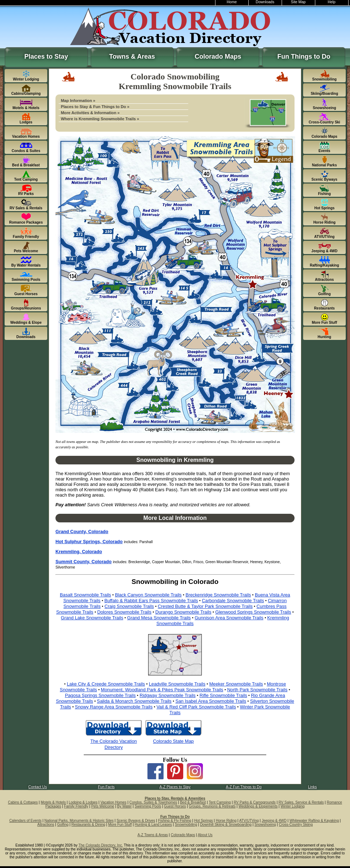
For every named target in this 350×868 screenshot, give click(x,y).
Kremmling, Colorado (79, 552)
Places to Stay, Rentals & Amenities (175, 798)
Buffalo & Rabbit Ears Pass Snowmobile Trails (151, 601)
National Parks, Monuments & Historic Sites (79, 821)
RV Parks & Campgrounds (255, 802)
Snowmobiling (186, 825)
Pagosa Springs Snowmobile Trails (100, 695)
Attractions (46, 825)
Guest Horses (175, 806)
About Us (205, 835)
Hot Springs (204, 821)
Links (312, 787)
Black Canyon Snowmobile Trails (148, 595)
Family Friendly (76, 806)
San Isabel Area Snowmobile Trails (211, 701)
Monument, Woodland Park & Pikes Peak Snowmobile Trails (162, 690)
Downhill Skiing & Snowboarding (226, 825)
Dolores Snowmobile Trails (125, 612)
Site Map (298, 2)
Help (332, 2)
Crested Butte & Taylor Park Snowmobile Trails (205, 606)
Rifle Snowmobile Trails (223, 695)
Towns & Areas (132, 57)
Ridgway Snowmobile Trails (167, 695)
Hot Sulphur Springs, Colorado (89, 542)
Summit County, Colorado (84, 562)
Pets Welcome (103, 806)
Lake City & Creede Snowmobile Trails (106, 684)
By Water (124, 806)
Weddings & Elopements (258, 806)
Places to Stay (46, 57)
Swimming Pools (148, 806)
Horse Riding (226, 821)
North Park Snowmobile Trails (257, 690)
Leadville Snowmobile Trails (177, 684)
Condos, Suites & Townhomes (153, 802)
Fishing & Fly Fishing (175, 821)
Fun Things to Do (304, 57)
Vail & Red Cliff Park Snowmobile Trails (196, 707)
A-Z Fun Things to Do (244, 787)
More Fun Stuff (120, 825)
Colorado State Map (174, 741)
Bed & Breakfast (193, 802)
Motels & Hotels (53, 802)
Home (232, 2)
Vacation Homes (114, 802)
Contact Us (38, 787)
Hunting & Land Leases (153, 825)
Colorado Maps (218, 57)
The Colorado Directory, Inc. (101, 845)
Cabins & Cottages (23, 802)
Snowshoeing (265, 825)
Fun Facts (106, 787)
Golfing (63, 825)
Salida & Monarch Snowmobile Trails (134, 701)
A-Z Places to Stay (175, 787)
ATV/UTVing (249, 821)
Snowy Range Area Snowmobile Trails (114, 707)
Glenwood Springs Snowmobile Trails (253, 612)
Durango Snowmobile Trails (183, 612)
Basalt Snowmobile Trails (85, 595)
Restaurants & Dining (89, 825)
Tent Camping (220, 802)
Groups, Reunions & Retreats (212, 806)
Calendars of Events (25, 821)
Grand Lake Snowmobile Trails (92, 618)
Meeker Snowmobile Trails (236, 684)
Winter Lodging (293, 806)
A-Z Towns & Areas (153, 835)
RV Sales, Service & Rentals (301, 802)
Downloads (265, 2)
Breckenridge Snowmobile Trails (218, 595)
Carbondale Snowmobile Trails (233, 601)
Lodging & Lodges (83, 802)
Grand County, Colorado (82, 531)
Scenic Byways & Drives (136, 821)
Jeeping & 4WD (274, 821)
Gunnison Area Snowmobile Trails (229, 618)
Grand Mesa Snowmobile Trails (159, 618)
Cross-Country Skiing (296, 825)
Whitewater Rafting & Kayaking (314, 821)
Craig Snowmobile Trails (129, 606)
